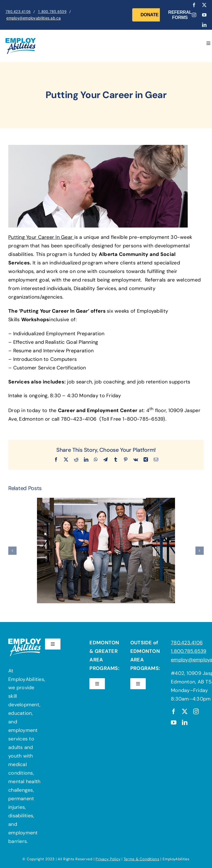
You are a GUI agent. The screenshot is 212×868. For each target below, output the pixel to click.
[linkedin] (204, 25)
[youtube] (204, 15)
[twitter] (204, 5)
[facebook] (194, 5)
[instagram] (194, 15)
